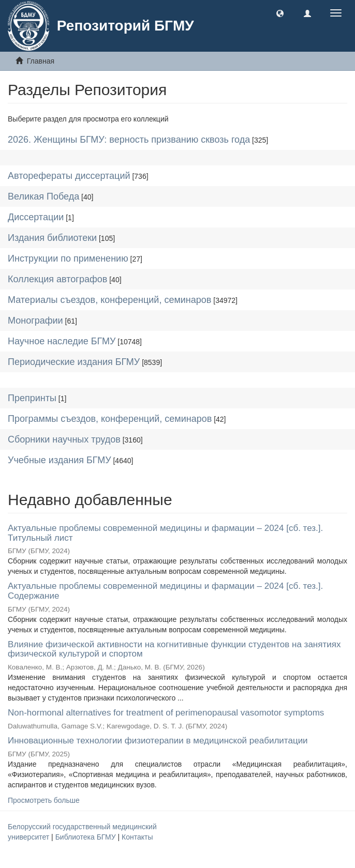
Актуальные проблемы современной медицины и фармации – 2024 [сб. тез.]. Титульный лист (165, 533)
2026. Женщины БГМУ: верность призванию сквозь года (129, 140)
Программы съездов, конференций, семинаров (110, 419)
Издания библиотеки (52, 238)
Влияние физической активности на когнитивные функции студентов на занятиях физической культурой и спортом (174, 649)
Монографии (35, 321)
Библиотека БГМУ (87, 837)
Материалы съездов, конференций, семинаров (109, 300)
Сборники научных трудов (64, 439)
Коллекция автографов (57, 279)
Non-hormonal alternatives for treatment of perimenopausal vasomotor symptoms (166, 713)
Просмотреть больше (44, 800)
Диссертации (36, 217)
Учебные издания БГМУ (60, 460)
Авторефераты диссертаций (69, 176)
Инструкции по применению (68, 258)
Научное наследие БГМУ (62, 341)
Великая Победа (43, 196)
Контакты (137, 837)
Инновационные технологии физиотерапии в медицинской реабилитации (158, 741)
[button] (280, 13)
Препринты (32, 398)
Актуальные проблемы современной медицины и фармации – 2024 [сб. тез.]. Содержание (165, 591)
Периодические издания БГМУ (74, 362)
